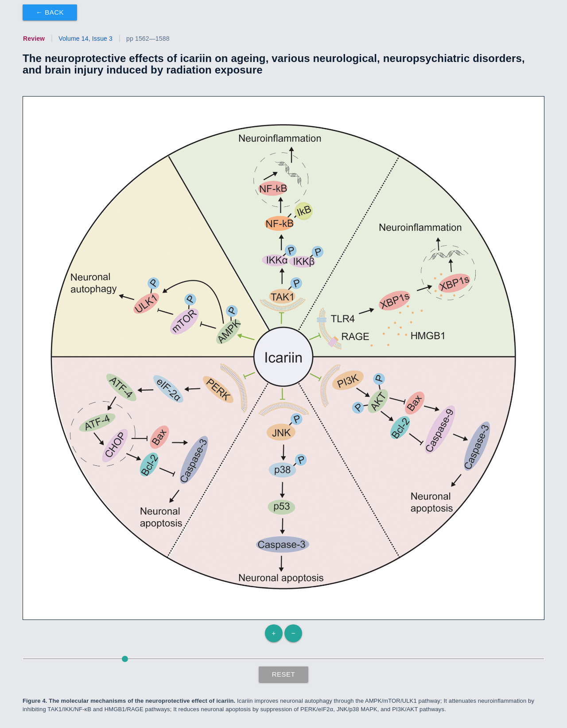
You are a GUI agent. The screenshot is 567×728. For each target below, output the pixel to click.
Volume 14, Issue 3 (85, 39)
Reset (284, 674)
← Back (50, 12)
